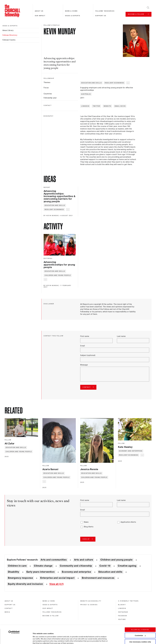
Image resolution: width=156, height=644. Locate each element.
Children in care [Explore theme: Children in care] (17, 566)
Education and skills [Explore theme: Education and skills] (110, 572)
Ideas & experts (73, 16)
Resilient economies (114, 83)
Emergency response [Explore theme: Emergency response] (20, 578)
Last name (121, 336)
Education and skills (91, 83)
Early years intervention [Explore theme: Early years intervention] (41, 572)
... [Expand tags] (128, 83)
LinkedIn (85, 106)
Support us (101, 16)
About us (39, 11)
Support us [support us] (10, 605)
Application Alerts (128, 522)
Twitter (97, 106)
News (86, 522)
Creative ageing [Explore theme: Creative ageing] (127, 566)
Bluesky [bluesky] (122, 605)
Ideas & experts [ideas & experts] (10, 26)
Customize (140, 618)
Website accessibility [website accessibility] (91, 601)
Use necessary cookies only (140, 624)
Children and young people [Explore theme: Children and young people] (116, 560)
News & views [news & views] (49, 601)
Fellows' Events (9, 40)
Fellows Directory (10, 35)
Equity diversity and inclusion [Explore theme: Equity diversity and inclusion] (25, 584)
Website (107, 106)
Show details (35, 636)
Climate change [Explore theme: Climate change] (43, 566)
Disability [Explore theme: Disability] (13, 572)
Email (83, 346)
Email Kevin (120, 106)
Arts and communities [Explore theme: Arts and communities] (54, 560)
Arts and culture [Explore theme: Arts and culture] (84, 560)
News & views (71, 11)
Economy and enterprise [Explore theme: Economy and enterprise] (76, 572)
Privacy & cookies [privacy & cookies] (89, 605)
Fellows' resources (105, 11)
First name (85, 336)
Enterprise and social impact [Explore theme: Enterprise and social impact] (57, 578)
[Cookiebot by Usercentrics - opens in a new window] (14, 615)
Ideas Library (8, 30)
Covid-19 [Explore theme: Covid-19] (105, 566)
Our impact (40, 16)
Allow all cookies (140, 612)
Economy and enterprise (131, 451)
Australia (86, 94)
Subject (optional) (88, 355)
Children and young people (58, 275)
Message (84, 365)
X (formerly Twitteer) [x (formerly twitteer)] (128, 601)
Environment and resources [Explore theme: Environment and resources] (98, 578)
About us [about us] (9, 601)
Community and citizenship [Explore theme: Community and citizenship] (76, 566)
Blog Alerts (89, 527)
